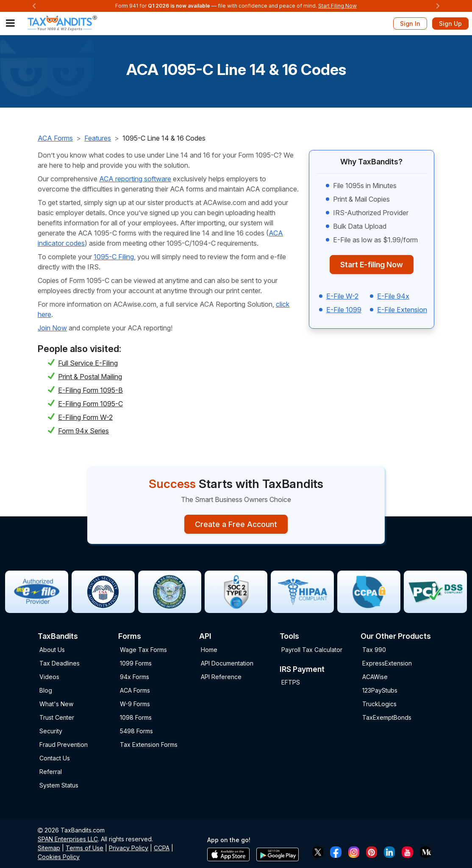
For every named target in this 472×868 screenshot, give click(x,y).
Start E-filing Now (372, 265)
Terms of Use (85, 848)
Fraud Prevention (64, 745)
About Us (52, 650)
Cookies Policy (59, 857)
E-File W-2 (342, 296)
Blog (46, 690)
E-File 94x (393, 296)
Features (98, 138)
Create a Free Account (236, 524)
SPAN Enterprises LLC (68, 839)
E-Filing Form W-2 (85, 417)
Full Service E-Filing (88, 363)
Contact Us (55, 758)
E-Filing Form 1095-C (90, 404)
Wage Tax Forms (143, 650)
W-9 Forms (135, 704)
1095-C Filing (114, 257)
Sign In (410, 24)
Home (209, 650)
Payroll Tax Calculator (312, 650)
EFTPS (291, 682)
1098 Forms (136, 717)
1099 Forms (136, 663)
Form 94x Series (83, 431)
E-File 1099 (344, 310)
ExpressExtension (387, 663)
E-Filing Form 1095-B (90, 390)
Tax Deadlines (60, 663)
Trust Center (57, 717)
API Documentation (227, 663)
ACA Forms (55, 138)
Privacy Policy (129, 848)
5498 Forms (136, 731)
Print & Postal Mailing (90, 377)
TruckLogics (379, 704)
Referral (51, 772)
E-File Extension (402, 310)
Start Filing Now (337, 6)
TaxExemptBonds (387, 717)
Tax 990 (374, 650)
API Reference (221, 677)
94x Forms (135, 677)
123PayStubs (380, 690)
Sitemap (49, 848)
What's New (56, 704)
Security (51, 731)
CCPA (162, 848)
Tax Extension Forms (149, 745)
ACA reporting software (135, 179)
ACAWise (375, 677)
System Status (59, 785)
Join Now (52, 328)
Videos (49, 677)
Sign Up (450, 24)
